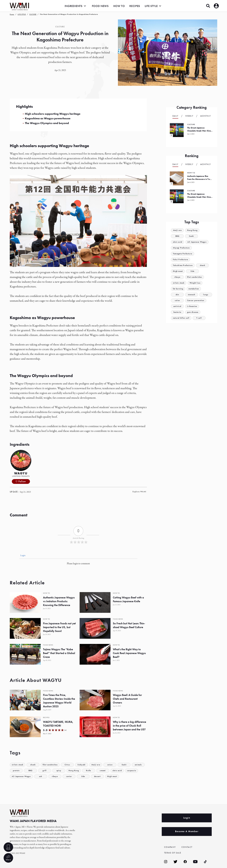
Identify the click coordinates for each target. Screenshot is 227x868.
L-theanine (192, 306)
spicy (73, 771)
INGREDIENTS (74, 6)
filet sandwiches (52, 765)
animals (16, 771)
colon (177, 300)
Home (12, 14)
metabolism (195, 289)
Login (23, 556)
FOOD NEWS (100, 6)
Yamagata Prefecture (183, 254)
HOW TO (119, 6)
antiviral (177, 306)
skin (177, 295)
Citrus (69, 765)
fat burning (178, 289)
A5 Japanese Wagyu (37, 776)
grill (59, 771)
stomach (191, 295)
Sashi (127, 765)
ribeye (72, 776)
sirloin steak (18, 765)
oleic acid (133, 771)
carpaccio (17, 776)
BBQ (45, 771)
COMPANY (170, 847)
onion (112, 765)
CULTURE (33, 14)
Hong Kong (88, 771)
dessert (114, 776)
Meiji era (98, 765)
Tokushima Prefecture (183, 265)
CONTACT (187, 847)
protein (30, 771)
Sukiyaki (84, 765)
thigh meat (129, 776)
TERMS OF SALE (173, 853)
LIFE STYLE (151, 6)
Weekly (189, 116)
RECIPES (135, 6)
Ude (100, 776)
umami (118, 771)
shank (34, 765)
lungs (206, 295)
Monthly (205, 116)
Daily (175, 116)
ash (57, 776)
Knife (104, 771)
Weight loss (196, 283)
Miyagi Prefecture (182, 248)
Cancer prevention (196, 300)
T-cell (200, 318)
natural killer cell (182, 318)
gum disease (193, 312)
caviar (86, 776)
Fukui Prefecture (181, 260)
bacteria (177, 312)
